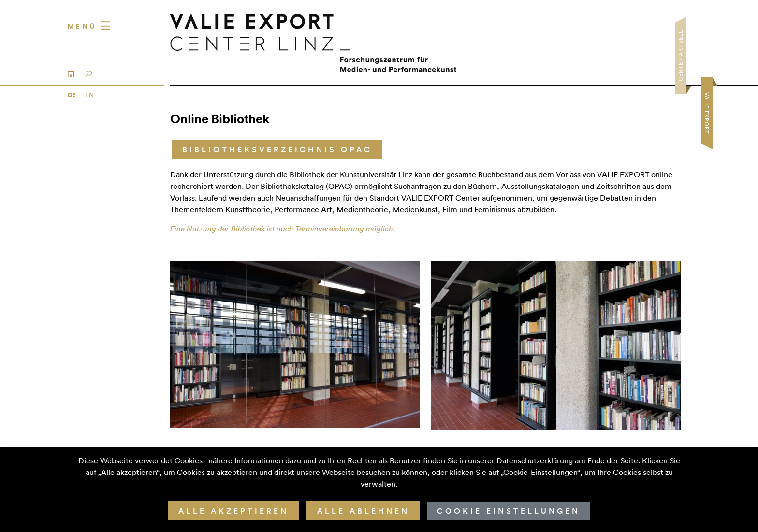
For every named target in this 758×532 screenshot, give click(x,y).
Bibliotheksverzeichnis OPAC (277, 149)
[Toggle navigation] (112, 26)
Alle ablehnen (363, 511)
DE (73, 95)
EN (89, 95)
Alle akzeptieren (233, 511)
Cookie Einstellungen (509, 511)
